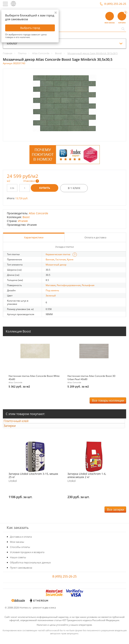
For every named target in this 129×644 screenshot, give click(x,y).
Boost (26, 217)
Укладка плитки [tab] (64, 247)
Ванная (50, 259)
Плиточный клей (19, 422)
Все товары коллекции (108, 401)
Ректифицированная (69, 285)
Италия (23, 221)
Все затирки (116, 516)
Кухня (70, 259)
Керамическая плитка (58, 254)
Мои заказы (17, 548)
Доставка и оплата (21, 543)
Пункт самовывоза (21, 574)
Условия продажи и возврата (27, 558)
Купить (45, 188)
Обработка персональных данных (30, 569)
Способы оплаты (20, 553)
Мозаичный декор (56, 265)
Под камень (52, 290)
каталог (12, 44)
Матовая (51, 285)
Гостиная (61, 259)
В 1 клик (74, 188)
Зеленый (51, 296)
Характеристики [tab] (34, 237)
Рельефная (88, 285)
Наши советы (18, 564)
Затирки (13, 430)
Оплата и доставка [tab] (95, 237)
